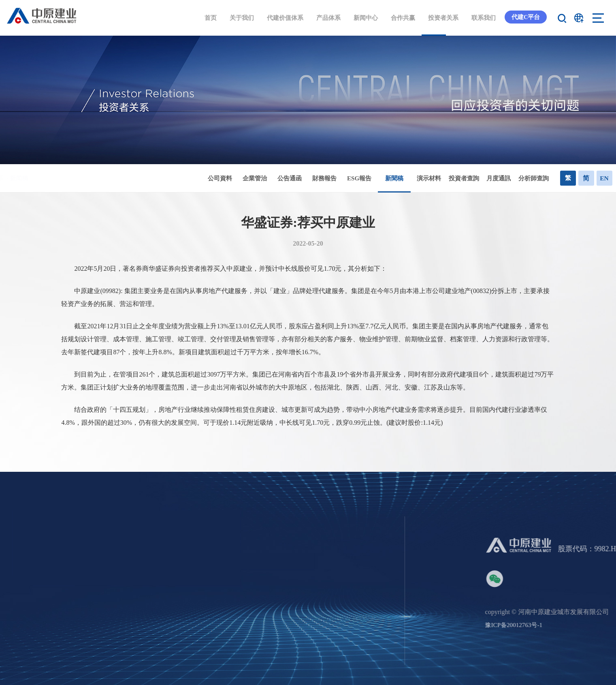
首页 (208, 18)
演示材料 (441, 178)
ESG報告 (371, 178)
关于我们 (239, 18)
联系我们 (481, 18)
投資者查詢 (476, 178)
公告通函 (301, 178)
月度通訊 (510, 178)
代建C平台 (524, 17)
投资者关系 (441, 18)
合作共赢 (401, 18)
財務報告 (336, 178)
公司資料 (232, 178)
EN (606, 178)
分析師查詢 (545, 178)
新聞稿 (406, 184)
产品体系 (326, 18)
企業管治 (266, 178)
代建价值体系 (283, 18)
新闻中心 (363, 18)
